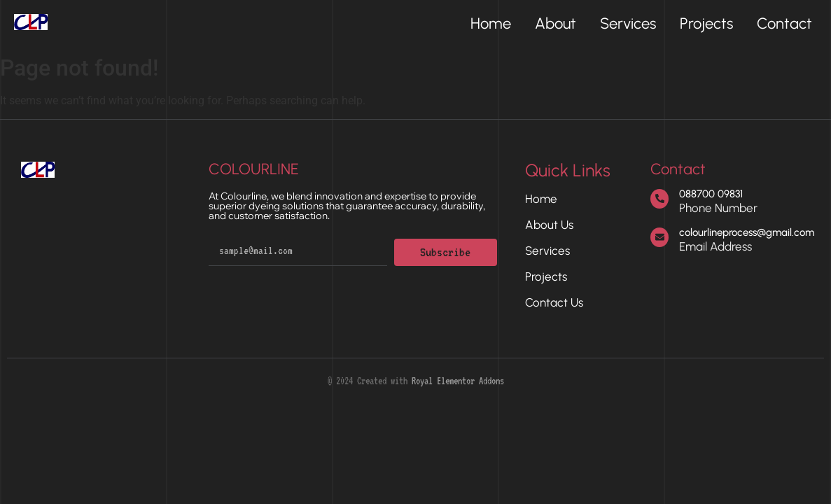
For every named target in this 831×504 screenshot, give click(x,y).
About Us (549, 225)
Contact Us (554, 302)
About (556, 24)
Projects (706, 24)
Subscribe (445, 252)
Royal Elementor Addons (458, 381)
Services (628, 24)
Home (491, 24)
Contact (784, 24)
